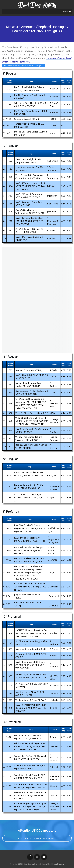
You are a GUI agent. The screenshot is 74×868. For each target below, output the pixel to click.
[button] (65, 12)
